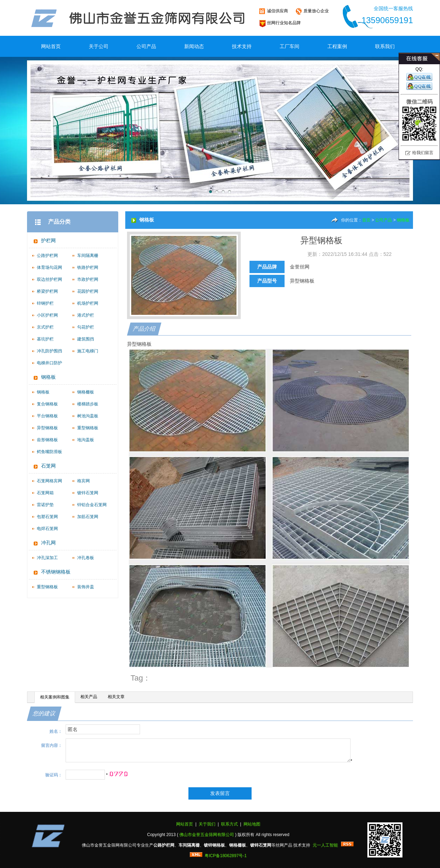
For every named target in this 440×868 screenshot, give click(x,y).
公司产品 (146, 46)
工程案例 (337, 46)
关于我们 (207, 824)
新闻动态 (194, 46)
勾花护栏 (86, 327)
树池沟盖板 (88, 416)
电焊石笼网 (47, 529)
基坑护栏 (45, 339)
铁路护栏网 (88, 267)
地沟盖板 (86, 440)
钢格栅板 (86, 392)
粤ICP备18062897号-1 (226, 856)
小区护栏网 (47, 315)
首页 (366, 220)
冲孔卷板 (86, 558)
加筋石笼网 (88, 517)
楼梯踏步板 (88, 404)
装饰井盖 (86, 587)
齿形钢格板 (47, 440)
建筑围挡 (86, 339)
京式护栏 (45, 327)
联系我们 (385, 46)
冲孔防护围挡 (49, 351)
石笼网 (48, 466)
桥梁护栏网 (47, 291)
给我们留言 (423, 153)
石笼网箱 (45, 493)
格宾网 (84, 481)
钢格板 (48, 377)
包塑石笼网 (47, 517)
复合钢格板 (47, 404)
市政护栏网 (88, 279)
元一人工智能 (325, 845)
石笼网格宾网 (49, 481)
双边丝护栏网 (49, 279)
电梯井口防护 (49, 363)
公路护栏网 (47, 256)
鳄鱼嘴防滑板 (49, 452)
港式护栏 (86, 315)
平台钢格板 (47, 416)
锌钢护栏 (45, 303)
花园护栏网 (88, 291)
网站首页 (51, 46)
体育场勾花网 (49, 267)
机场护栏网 (88, 303)
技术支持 (242, 46)
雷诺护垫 (45, 505)
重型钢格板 (88, 428)
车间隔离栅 (88, 256)
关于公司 (99, 46)
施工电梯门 (88, 351)
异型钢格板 (47, 428)
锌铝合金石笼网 (92, 505)
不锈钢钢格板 (56, 572)
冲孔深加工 (47, 558)
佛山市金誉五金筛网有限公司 (207, 835)
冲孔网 (48, 543)
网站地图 (252, 824)
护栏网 (48, 241)
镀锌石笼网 (88, 493)
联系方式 (229, 824)
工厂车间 (289, 46)
